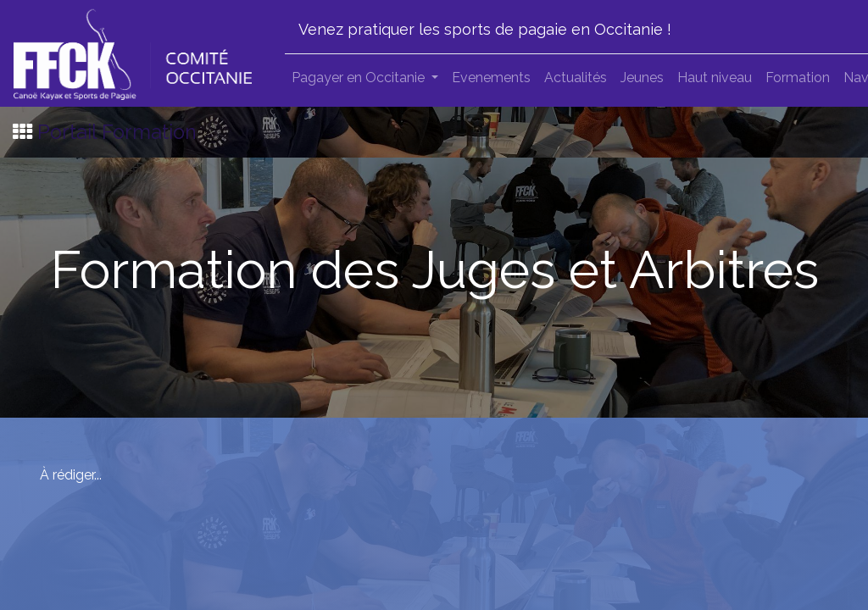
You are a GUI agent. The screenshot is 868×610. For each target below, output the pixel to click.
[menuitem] (491, 78)
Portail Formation (117, 132)
